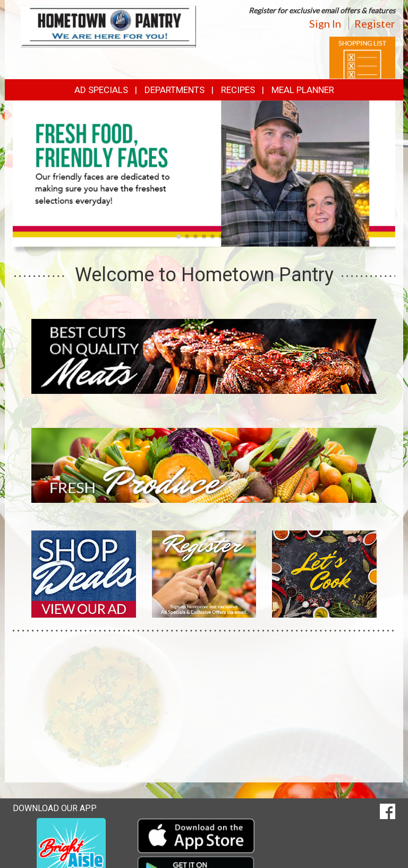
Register (375, 23)
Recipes (238, 90)
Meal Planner (303, 90)
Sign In (325, 23)
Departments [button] (175, 90)
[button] (178, 237)
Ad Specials (101, 90)
